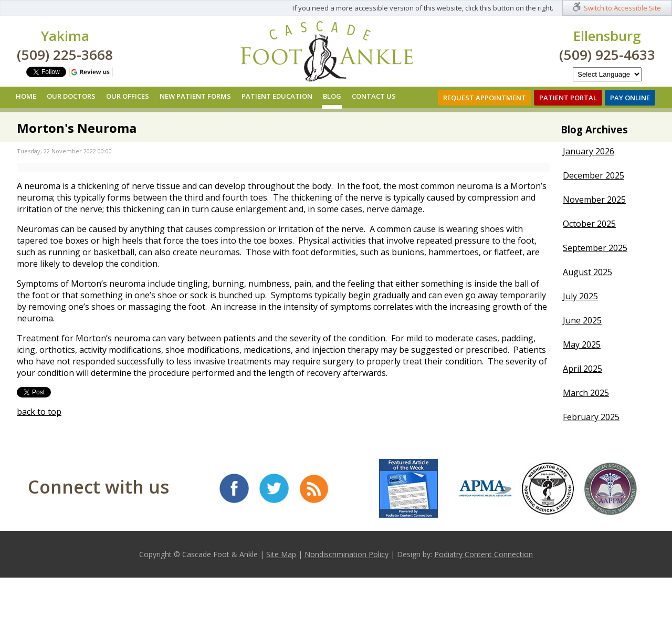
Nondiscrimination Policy (346, 554)
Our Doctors (71, 96)
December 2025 (594, 175)
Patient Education (277, 96)
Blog (332, 96)
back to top (39, 412)
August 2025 (587, 272)
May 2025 (582, 344)
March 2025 (586, 393)
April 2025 (582, 369)
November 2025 (594, 200)
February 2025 (591, 417)
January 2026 (589, 151)
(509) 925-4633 (607, 55)
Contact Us (374, 96)
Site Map (281, 554)
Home (26, 96)
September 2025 (595, 248)
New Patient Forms (195, 96)
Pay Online (630, 98)
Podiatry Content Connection (484, 554)
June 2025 (582, 320)
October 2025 (589, 224)
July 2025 (580, 296)
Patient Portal (568, 98)
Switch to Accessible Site (622, 8)
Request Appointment (485, 98)
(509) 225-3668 (65, 55)
